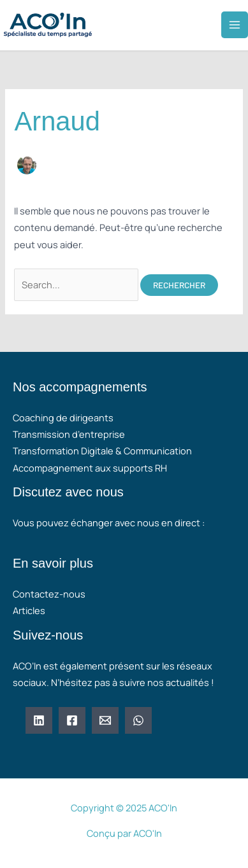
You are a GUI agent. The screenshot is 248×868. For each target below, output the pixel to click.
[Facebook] (72, 720)
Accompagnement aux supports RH (90, 468)
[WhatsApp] (138, 720)
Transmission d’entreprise (69, 434)
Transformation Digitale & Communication (102, 451)
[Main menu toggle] (235, 25)
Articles (29, 610)
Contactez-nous (49, 594)
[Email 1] (105, 720)
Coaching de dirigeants (63, 417)
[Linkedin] (39, 720)
